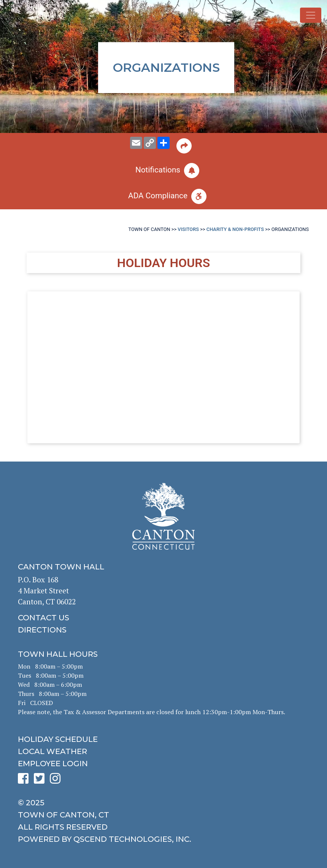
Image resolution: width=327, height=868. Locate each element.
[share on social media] (163, 143)
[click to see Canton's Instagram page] (57, 781)
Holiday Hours (163, 263)
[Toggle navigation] (311, 15)
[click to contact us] (163, 618)
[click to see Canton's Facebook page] (25, 781)
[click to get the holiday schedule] (163, 739)
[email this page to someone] (136, 143)
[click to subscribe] (163, 171)
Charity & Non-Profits (235, 229)
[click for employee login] (163, 764)
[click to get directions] (163, 630)
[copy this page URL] (150, 143)
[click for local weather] (163, 751)
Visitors (188, 229)
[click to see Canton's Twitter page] (41, 781)
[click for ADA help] (163, 196)
